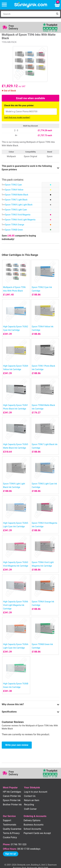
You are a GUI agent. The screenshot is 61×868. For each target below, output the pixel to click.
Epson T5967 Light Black (16, 200)
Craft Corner (30, 809)
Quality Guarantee (12, 829)
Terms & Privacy (11, 833)
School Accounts (32, 829)
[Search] (28, 14)
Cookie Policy (10, 837)
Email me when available (30, 98)
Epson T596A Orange (14, 225)
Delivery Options (32, 820)
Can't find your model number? (17, 117)
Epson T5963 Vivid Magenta (18, 215)
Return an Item (32, 800)
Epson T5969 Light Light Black (19, 205)
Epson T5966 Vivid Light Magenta (20, 220)
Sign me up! (11, 854)
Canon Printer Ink (12, 796)
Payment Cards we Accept (37, 833)
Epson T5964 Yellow (14, 190)
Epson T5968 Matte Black (17, 195)
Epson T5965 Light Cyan (16, 210)
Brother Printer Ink (12, 805)
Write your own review (17, 745)
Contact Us (30, 796)
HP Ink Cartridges (12, 792)
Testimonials (10, 825)
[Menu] (4, 5)
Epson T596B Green (14, 230)
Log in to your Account (36, 792)
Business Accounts (33, 825)
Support (7, 820)
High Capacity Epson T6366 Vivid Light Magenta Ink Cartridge (16, 605)
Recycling (29, 805)
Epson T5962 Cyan (13, 185)
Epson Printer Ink (12, 800)
